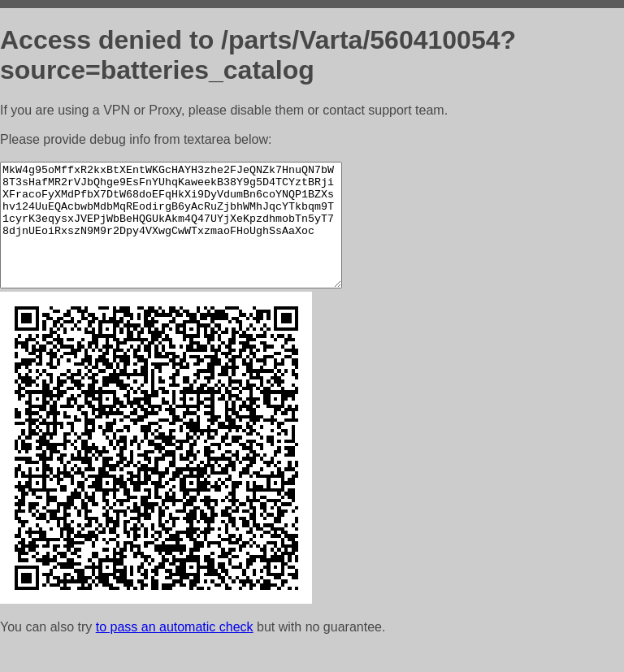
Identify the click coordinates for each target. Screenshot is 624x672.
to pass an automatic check (175, 651)
